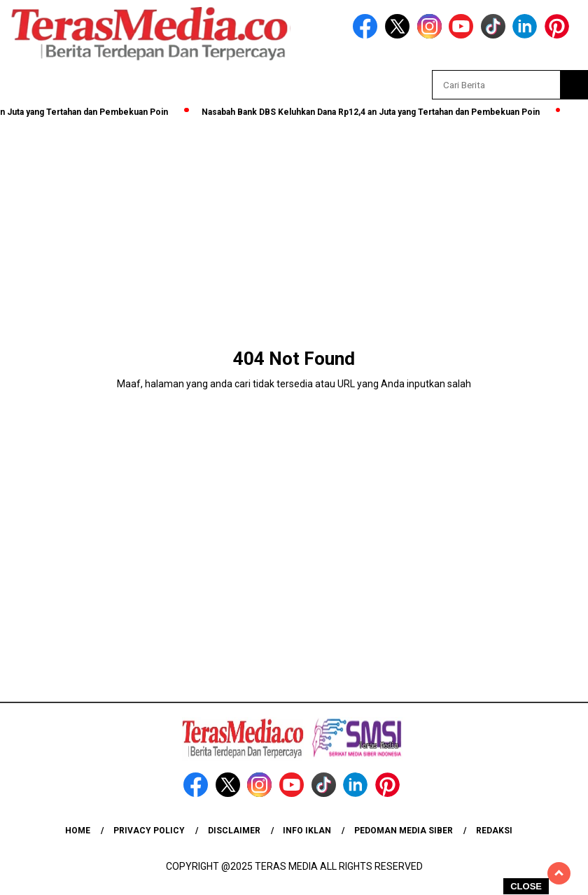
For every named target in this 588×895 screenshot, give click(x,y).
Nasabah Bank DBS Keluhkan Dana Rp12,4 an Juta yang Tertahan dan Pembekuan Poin (378, 112)
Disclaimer (234, 831)
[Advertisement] (294, 226)
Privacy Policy (149, 831)
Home (78, 831)
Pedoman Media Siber (404, 831)
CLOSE (526, 886)
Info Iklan (307, 831)
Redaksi (494, 831)
